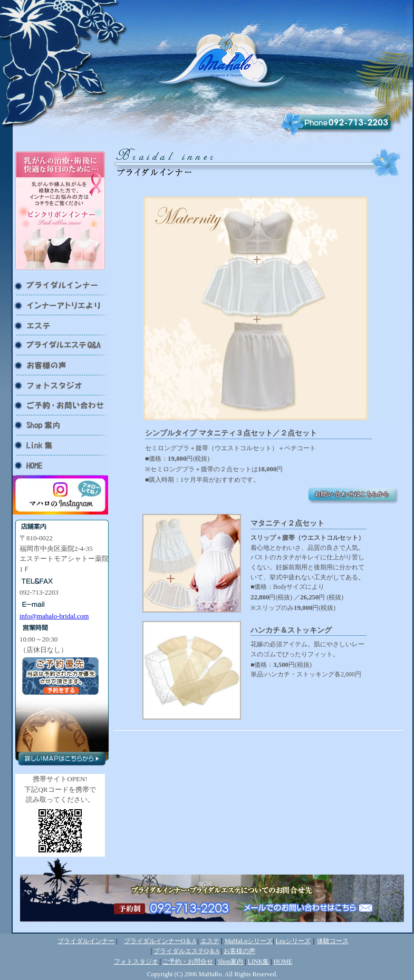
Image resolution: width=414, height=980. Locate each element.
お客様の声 (239, 951)
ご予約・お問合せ (188, 962)
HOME (283, 962)
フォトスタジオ (136, 962)
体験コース (333, 941)
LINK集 (259, 962)
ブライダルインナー (86, 941)
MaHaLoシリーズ (249, 941)
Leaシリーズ (293, 941)
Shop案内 (231, 962)
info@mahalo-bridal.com (54, 616)
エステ (210, 941)
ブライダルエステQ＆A (186, 951)
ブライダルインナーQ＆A (160, 941)
